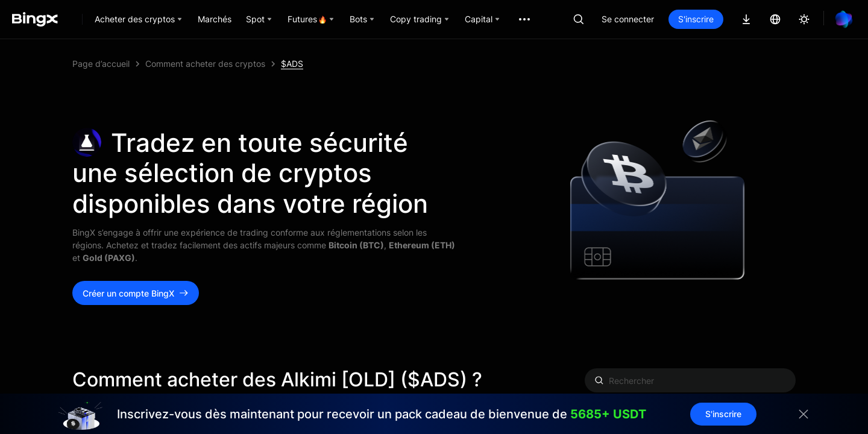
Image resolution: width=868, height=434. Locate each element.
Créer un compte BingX (136, 293)
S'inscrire (696, 19)
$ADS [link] (292, 64)
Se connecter (628, 19)
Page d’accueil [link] (101, 64)
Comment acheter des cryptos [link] (205, 64)
